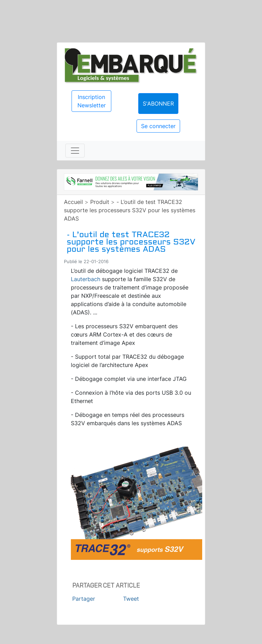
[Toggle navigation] (75, 151)
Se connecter (158, 126)
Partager (84, 599)
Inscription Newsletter (92, 101)
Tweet (131, 599)
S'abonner (158, 104)
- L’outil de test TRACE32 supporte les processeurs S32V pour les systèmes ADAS (130, 210)
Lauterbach (86, 279)
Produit (100, 202)
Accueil (73, 202)
